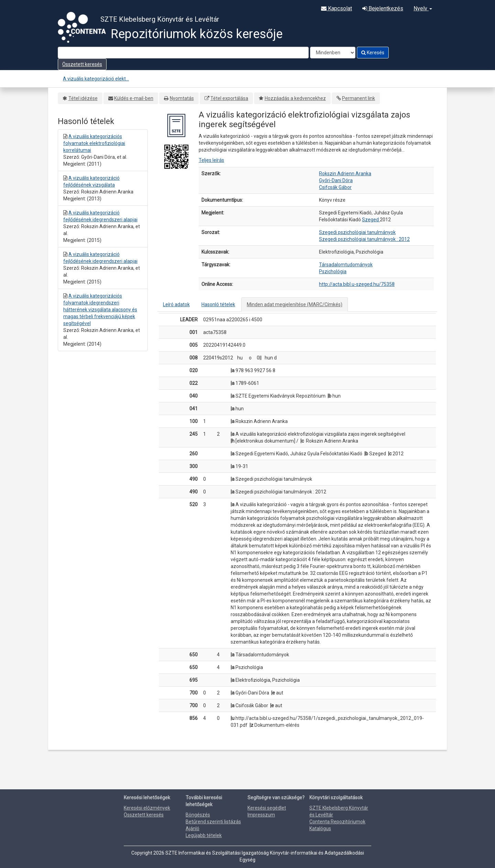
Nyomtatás (182, 98)
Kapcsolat (337, 8)
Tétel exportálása (229, 98)
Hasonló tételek (218, 304)
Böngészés (198, 815)
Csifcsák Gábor (335, 187)
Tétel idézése (83, 98)
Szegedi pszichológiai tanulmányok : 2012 (364, 239)
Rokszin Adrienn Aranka (345, 174)
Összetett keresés (82, 64)
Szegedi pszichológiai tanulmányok (357, 232)
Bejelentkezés (383, 8)
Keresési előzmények (147, 808)
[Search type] (333, 53)
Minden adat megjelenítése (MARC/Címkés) (295, 304)
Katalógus (320, 828)
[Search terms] (183, 53)
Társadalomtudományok (346, 265)
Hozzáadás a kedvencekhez (295, 98)
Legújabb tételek (204, 835)
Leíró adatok (176, 304)
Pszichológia (333, 271)
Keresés (373, 53)
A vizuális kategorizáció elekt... (96, 79)
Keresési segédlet (267, 808)
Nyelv (423, 8)
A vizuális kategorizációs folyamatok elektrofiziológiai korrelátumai (94, 143)
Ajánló (192, 828)
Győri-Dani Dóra (336, 180)
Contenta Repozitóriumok (337, 822)
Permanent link (359, 98)
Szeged (371, 220)
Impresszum (261, 815)
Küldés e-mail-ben (134, 98)
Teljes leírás (211, 160)
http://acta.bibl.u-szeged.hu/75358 (357, 284)
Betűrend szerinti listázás (213, 822)
